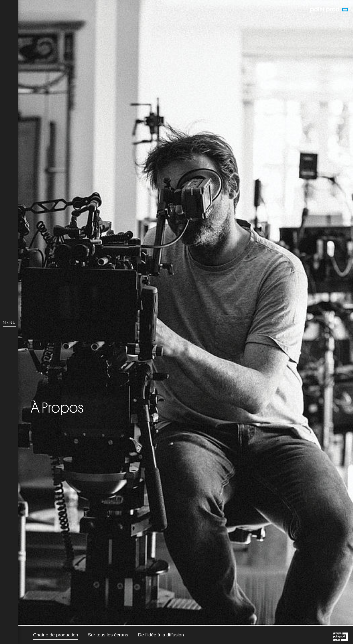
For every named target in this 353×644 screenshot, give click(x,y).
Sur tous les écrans (108, 635)
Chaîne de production (56, 635)
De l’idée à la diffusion (161, 635)
